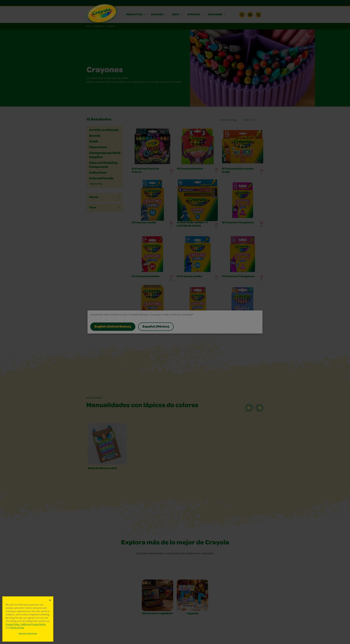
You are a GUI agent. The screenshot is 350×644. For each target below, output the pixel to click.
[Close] (50, 600)
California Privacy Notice (33, 624)
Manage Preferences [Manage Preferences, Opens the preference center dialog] (28, 633)
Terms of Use (17, 628)
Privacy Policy (13, 624)
